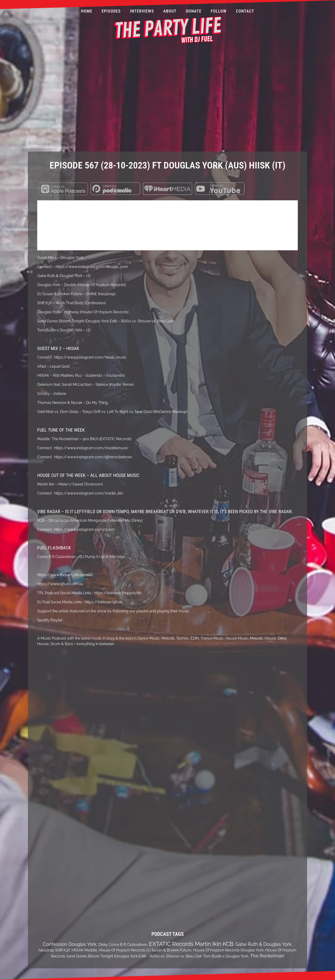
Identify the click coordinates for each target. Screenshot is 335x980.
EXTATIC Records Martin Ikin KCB (191, 944)
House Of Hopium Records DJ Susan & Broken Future (145, 950)
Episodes (111, 11)
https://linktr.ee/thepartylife (118, 593)
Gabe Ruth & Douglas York (263, 944)
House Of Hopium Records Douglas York (228, 950)
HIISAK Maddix (84, 950)
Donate (194, 11)
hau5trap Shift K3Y (54, 950)
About (170, 11)
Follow (219, 11)
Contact (245, 11)
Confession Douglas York (70, 944)
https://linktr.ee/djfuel (103, 602)
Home (87, 11)
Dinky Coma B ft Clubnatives (123, 945)
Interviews (142, 11)
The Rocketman (267, 956)
